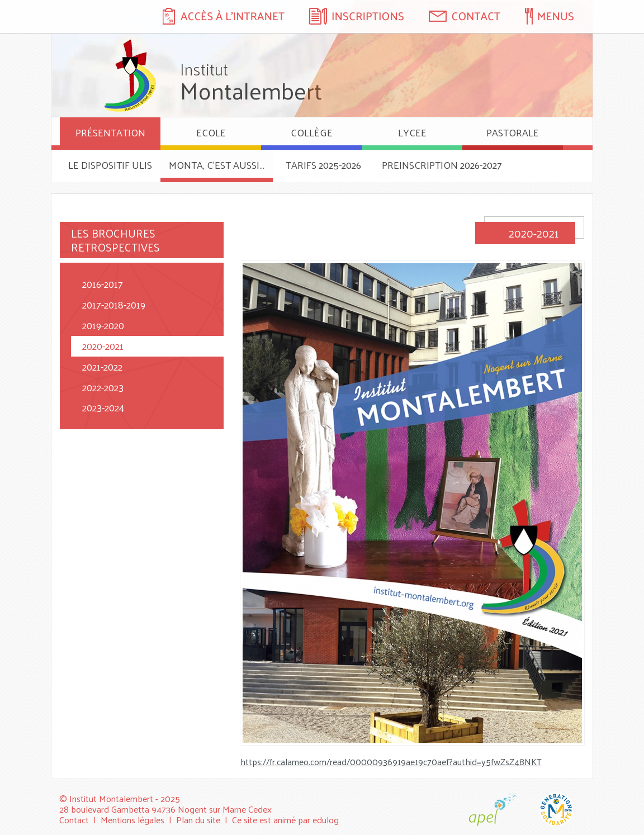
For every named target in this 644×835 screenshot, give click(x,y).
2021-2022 (102, 366)
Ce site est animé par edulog (285, 820)
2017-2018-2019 (114, 304)
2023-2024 (103, 407)
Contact (74, 820)
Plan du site (198, 820)
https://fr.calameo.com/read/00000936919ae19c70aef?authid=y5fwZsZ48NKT (391, 762)
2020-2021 (103, 346)
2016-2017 (103, 284)
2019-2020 (103, 325)
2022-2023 (103, 387)
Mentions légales (132, 820)
